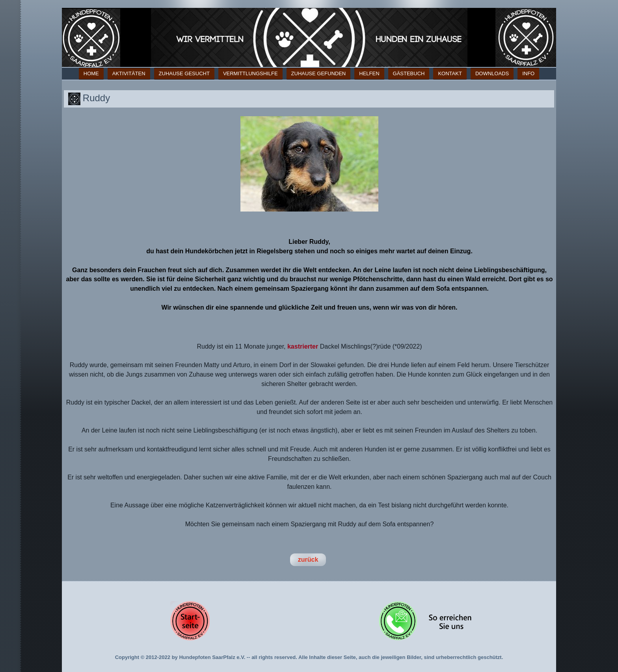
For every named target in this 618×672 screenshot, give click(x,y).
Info (528, 73)
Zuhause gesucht (184, 73)
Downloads (492, 73)
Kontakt (450, 73)
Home (91, 73)
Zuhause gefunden (319, 73)
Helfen (369, 73)
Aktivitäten (129, 73)
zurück (308, 560)
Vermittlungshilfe (250, 73)
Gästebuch (409, 73)
